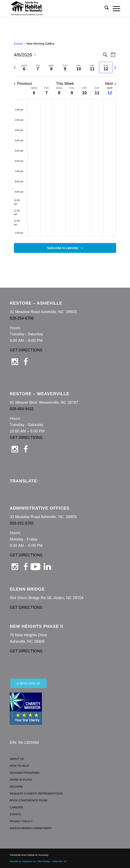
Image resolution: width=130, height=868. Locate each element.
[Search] (104, 9)
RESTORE (17, 787)
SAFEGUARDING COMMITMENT (31, 828)
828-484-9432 (22, 409)
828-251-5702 (22, 523)
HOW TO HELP (20, 766)
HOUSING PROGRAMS (25, 773)
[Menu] (114, 9)
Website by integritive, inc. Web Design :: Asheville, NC (38, 861)
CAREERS (17, 807)
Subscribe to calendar (63, 248)
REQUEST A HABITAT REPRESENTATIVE (36, 794)
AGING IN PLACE (21, 780)
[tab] (24, 67)
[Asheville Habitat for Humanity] (54, 9)
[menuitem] (104, 9)
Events (18, 44)
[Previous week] (15, 67)
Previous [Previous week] (23, 84)
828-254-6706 (22, 318)
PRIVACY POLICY (21, 821)
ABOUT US (17, 759)
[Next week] (115, 67)
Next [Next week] (111, 84)
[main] (65, 152)
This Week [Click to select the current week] (65, 84)
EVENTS (15, 814)
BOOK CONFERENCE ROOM (29, 800)
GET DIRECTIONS (26, 350)
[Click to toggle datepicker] (25, 55)
